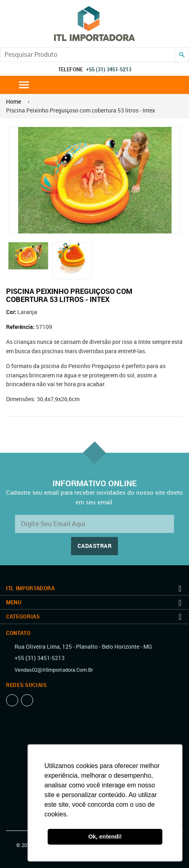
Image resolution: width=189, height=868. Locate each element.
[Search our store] (87, 55)
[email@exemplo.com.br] (94, 524)
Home (14, 101)
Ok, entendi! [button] (105, 837)
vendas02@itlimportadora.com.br (54, 670)
